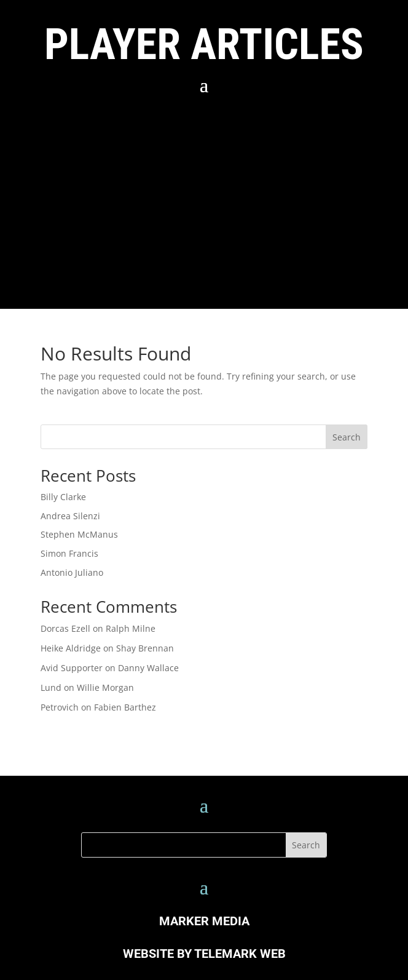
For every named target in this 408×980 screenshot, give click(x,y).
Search (347, 437)
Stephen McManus (79, 534)
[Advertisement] (204, 198)
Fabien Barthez (125, 707)
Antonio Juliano (72, 572)
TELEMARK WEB (240, 954)
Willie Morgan (105, 687)
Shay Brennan (145, 648)
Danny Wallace (148, 668)
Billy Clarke (63, 497)
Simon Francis (69, 553)
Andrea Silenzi (70, 516)
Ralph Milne (131, 628)
